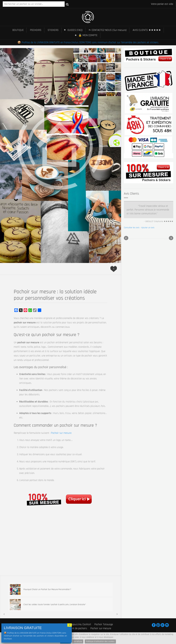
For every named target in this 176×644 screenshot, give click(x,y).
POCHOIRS (36, 30)
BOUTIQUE (18, 30)
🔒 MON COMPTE (88, 35)
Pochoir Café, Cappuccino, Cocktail (73, 624)
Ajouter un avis (148, 228)
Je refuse (78, 641)
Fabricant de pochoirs (76, 628)
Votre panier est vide (162, 4)
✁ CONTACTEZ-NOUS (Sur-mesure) (108, 30)
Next (171, 238)
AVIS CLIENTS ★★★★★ (147, 30)
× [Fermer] (70, 625)
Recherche (67, 4)
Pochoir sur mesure (61, 433)
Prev (126, 238)
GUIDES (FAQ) (75, 30)
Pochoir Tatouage (104, 624)
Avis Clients (131, 194)
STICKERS (53, 30)
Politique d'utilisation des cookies (100, 641)
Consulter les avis (132, 228)
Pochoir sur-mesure (101, 628)
